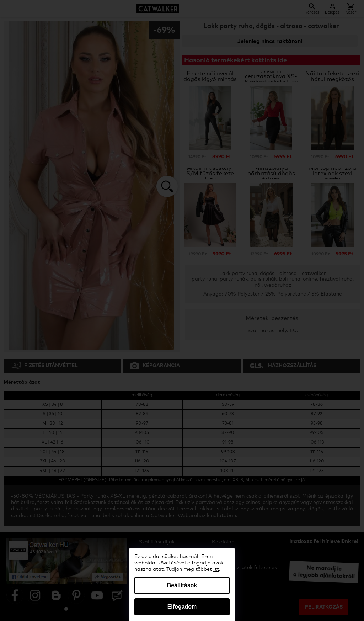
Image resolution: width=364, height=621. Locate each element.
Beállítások (182, 585)
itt (216, 569)
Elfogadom (182, 607)
